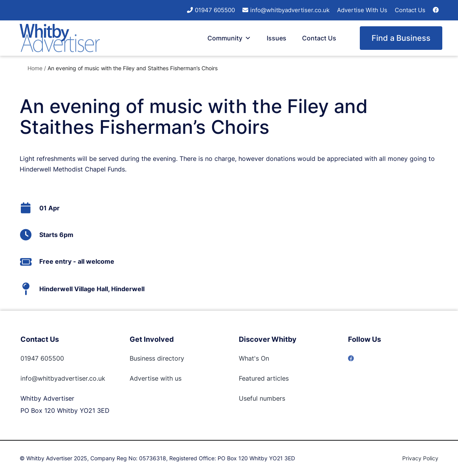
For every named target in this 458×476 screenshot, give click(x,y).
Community (229, 38)
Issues (277, 38)
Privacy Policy (420, 458)
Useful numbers (262, 398)
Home (35, 68)
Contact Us (410, 10)
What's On (254, 358)
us (177, 378)
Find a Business (401, 38)
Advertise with (151, 378)
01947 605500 (215, 10)
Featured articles (264, 378)
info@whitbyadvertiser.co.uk (290, 10)
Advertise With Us (362, 10)
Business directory (157, 358)
